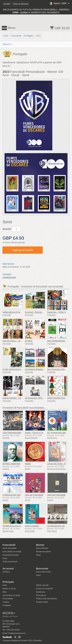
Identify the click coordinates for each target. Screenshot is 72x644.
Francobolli (16, 36)
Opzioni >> (7, 44)
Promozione (41, 595)
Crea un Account (21, 4)
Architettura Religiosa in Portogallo (40, 369)
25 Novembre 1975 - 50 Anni (38, 398)
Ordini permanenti (10, 562)
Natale (28, 464)
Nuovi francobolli (9, 548)
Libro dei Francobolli (34, 495)
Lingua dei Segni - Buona (59, 464)
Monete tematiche (43, 552)
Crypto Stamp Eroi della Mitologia (18, 369)
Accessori (8, 569)
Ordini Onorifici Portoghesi (59, 398)
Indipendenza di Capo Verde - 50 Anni (20, 312)
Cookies (6, 602)
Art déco (29, 341)
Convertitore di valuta (11, 595)
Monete (40, 545)
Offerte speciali (42, 585)
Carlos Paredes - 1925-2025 (15, 398)
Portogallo (29, 36)
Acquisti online (42, 602)
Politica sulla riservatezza (47, 599)
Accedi (7, 4)
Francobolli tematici (11, 555)
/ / (59, 3)
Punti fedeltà (8, 599)
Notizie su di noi (9, 589)
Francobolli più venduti (12, 552)
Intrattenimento (9, 277)
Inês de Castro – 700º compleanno (18, 341)
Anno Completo (32, 526)
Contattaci (7, 605)
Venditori (6, 572)
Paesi (5, 558)
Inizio (6, 36)
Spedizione (41, 592)
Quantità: (7, 229)
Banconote (42, 569)
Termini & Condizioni (45, 589)
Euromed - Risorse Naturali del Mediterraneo (45, 312)
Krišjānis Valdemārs (11, 464)
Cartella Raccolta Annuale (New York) (19, 526)
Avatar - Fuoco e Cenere (36, 433)
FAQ (4, 592)
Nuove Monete (42, 548)
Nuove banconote (43, 572)
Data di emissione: (11, 267)
